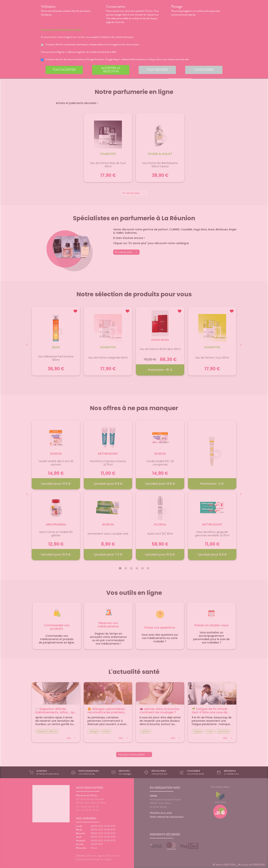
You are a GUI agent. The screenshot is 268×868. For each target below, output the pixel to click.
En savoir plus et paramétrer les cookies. (61, 30)
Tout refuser (157, 70)
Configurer (204, 70)
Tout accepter (64, 70)
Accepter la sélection (111, 70)
